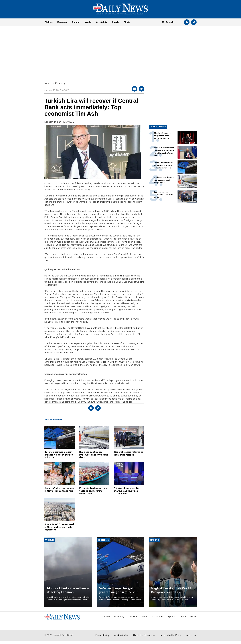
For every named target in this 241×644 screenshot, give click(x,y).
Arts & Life (102, 22)
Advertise (191, 635)
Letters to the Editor (171, 635)
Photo (127, 22)
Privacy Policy (102, 635)
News (47, 83)
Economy (62, 22)
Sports (116, 22)
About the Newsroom (144, 635)
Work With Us (121, 635)
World (88, 22)
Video (183, 617)
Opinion (76, 22)
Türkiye (49, 22)
